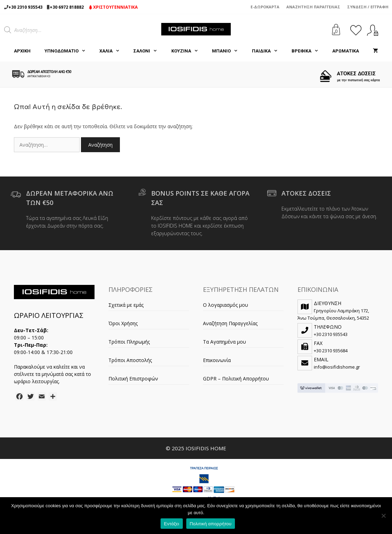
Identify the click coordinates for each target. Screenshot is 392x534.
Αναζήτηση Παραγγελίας (313, 7)
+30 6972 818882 (67, 7)
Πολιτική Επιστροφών (133, 379)
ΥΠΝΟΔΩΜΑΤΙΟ (68, 51)
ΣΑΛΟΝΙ (149, 51)
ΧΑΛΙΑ (113, 51)
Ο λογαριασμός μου (226, 305)
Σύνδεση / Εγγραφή (368, 7)
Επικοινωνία (217, 360)
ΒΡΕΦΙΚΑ (308, 51)
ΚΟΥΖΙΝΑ (188, 51)
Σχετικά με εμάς (126, 305)
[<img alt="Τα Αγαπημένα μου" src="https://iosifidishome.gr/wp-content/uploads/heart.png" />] (356, 30)
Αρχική (22, 51)
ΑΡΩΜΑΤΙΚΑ (346, 51)
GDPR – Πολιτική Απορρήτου (236, 379)
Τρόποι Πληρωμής (129, 342)
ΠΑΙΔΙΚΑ (268, 51)
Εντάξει (172, 524)
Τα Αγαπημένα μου (224, 342)
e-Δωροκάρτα (265, 7)
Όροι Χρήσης (123, 323)
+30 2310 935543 (25, 7)
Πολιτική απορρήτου (211, 524)
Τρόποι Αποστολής (130, 360)
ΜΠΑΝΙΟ (228, 51)
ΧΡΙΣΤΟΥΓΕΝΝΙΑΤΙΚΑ (113, 7)
